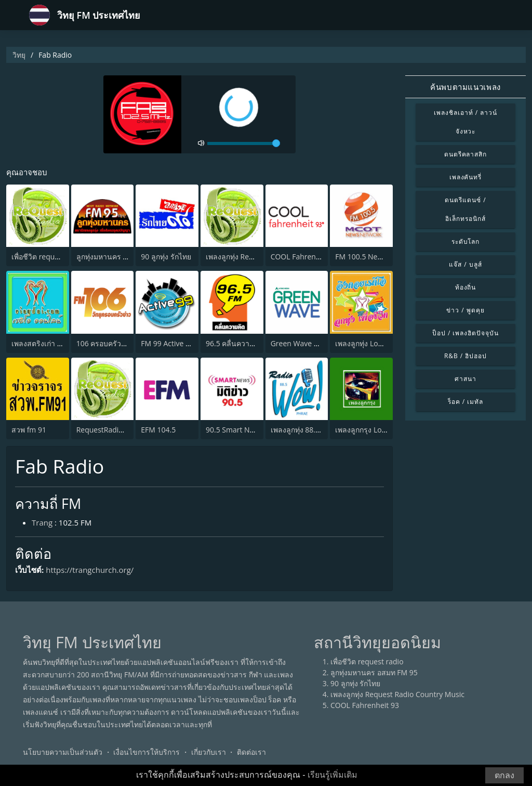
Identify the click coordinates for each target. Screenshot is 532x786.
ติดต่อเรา (251, 752)
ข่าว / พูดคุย (465, 310)
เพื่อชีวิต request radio (48, 257)
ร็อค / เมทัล (465, 402)
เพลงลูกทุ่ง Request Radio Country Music (397, 694)
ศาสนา (465, 379)
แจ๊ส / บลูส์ (465, 264)
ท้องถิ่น (466, 287)
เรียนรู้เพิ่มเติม (332, 775)
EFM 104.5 (158, 430)
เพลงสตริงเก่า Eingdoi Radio (57, 343)
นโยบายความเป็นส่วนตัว (63, 752)
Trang (42, 522)
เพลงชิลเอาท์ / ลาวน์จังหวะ (465, 122)
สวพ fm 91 (29, 430)
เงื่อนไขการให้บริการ (147, 752)
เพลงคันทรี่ (466, 177)
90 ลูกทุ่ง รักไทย (166, 257)
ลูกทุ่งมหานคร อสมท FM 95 (120, 257)
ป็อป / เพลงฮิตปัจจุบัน (465, 333)
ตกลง (504, 775)
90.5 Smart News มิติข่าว (247, 430)
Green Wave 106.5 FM (308, 343)
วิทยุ (19, 55)
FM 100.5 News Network (376, 257)
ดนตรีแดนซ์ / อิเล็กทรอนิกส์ (465, 209)
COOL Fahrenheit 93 (305, 257)
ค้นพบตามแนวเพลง (465, 87)
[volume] (244, 143)
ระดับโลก (466, 241)
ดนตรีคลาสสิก (466, 154)
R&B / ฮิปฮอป (465, 356)
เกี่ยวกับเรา (209, 752)
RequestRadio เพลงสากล (117, 430)
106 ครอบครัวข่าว (106, 343)
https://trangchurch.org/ (90, 570)
